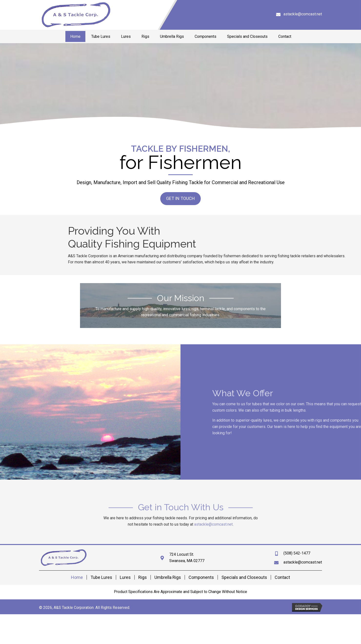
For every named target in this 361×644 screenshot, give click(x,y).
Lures (125, 577)
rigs (356, 420)
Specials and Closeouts (244, 577)
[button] (180, 198)
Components (201, 577)
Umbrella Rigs (168, 577)
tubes (294, 404)
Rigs (143, 577)
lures (304, 420)
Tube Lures (101, 577)
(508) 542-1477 (297, 553)
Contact (282, 577)
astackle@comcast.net (303, 14)
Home (77, 577)
